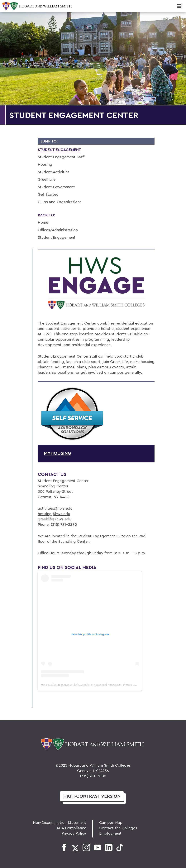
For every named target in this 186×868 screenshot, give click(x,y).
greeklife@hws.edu (55, 519)
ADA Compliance (71, 828)
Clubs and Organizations (60, 202)
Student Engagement (59, 150)
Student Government (56, 187)
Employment (110, 833)
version (92, 796)
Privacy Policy (74, 833)
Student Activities (54, 172)
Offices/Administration (58, 230)
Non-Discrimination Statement (60, 822)
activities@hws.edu (55, 508)
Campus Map (111, 822)
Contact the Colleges (118, 828)
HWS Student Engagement (57, 685)
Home (43, 222)
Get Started (48, 194)
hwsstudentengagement (92, 685)
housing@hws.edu (54, 514)
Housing (45, 164)
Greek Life (47, 179)
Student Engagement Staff (61, 157)
